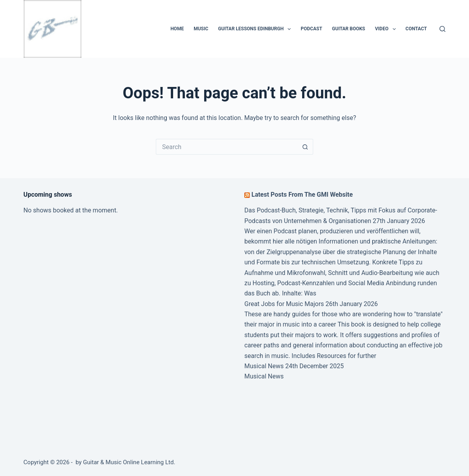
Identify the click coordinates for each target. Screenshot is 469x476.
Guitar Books (349, 29)
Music (201, 29)
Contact (416, 29)
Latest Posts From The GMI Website (302, 195)
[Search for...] (227, 147)
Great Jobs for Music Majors (284, 304)
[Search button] (305, 147)
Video (387, 29)
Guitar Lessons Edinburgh (256, 29)
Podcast (311, 29)
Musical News (264, 366)
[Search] (442, 29)
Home (177, 29)
